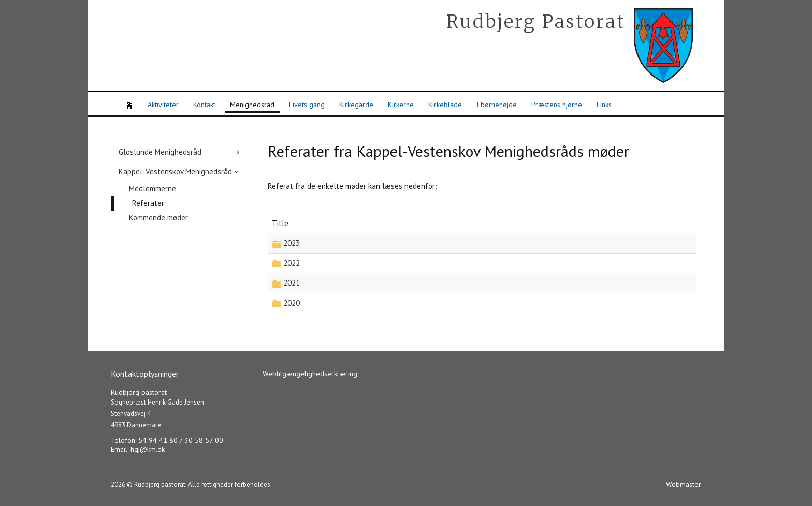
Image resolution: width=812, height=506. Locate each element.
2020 (291, 303)
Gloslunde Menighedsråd (160, 152)
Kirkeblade (445, 105)
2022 (291, 263)
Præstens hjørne (557, 105)
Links (604, 105)
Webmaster (684, 484)
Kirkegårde (356, 105)
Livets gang (307, 105)
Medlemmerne (153, 189)
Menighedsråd (252, 105)
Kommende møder (158, 218)
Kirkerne (401, 105)
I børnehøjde (497, 105)
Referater (148, 203)
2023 (291, 243)
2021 (291, 283)
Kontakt (204, 105)
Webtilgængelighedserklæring (310, 374)
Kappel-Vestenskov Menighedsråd (175, 172)
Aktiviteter (163, 105)
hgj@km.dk (148, 449)
